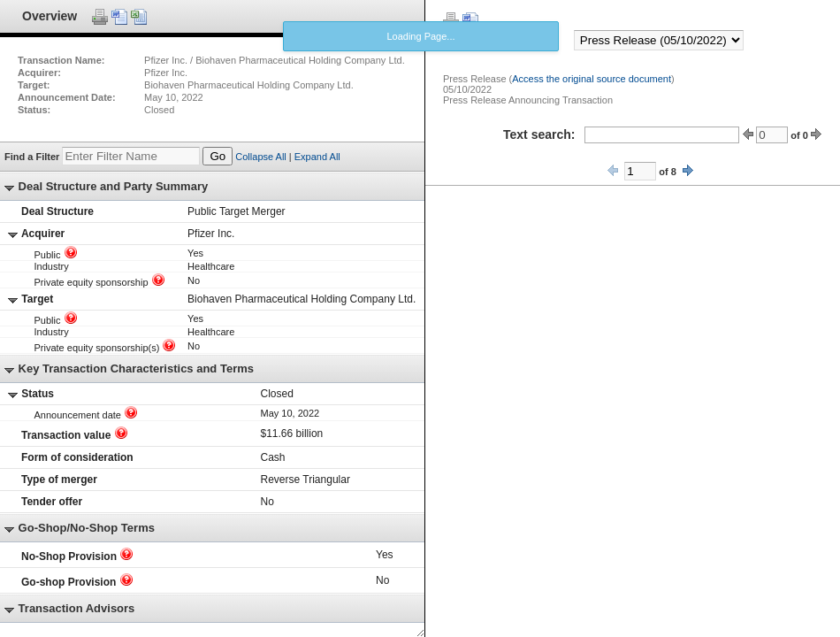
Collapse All (260, 157)
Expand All (317, 157)
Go (218, 156)
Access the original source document (592, 79)
